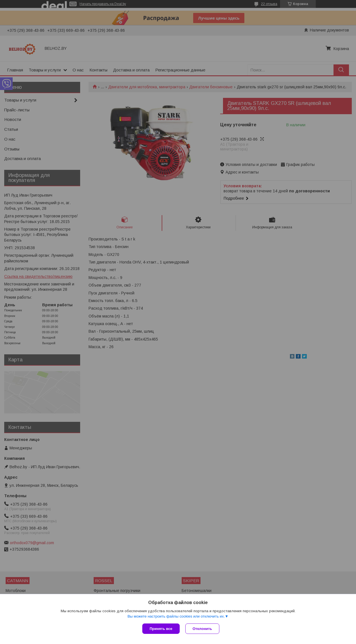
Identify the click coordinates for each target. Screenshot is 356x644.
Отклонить (202, 629)
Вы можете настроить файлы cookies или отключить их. (176, 616)
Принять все (161, 629)
